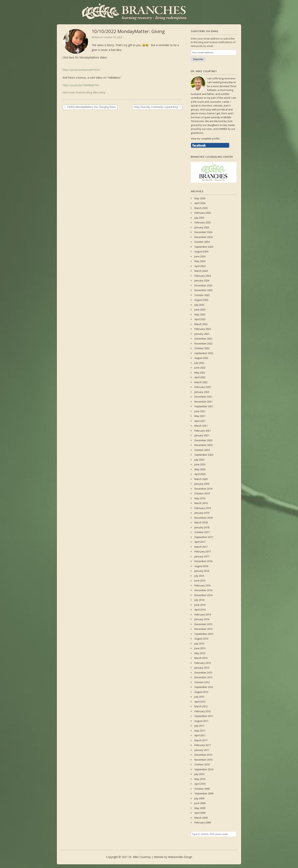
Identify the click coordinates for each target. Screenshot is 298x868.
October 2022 (202, 348)
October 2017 (202, 532)
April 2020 (200, 474)
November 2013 (203, 629)
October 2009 (202, 789)
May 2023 (200, 314)
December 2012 (203, 673)
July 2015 (199, 576)
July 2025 (199, 218)
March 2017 (201, 547)
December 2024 (203, 232)
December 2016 (203, 561)
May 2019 (200, 498)
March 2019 (201, 503)
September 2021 (204, 406)
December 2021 (203, 397)
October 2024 (202, 242)
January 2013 (202, 668)
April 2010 (200, 784)
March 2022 (201, 382)
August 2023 (201, 300)
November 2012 (203, 677)
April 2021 (200, 421)
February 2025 (203, 222)
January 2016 (202, 571)
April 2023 (200, 319)
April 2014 (200, 610)
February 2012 (203, 711)
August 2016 (201, 566)
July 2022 (199, 363)
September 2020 (204, 455)
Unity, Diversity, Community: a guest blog (157, 107)
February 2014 (203, 614)
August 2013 (201, 639)
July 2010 (199, 774)
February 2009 (203, 822)
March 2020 (201, 479)
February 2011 (203, 745)
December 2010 (203, 755)
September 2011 (204, 716)
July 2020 (199, 460)
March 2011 (201, 740)
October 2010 (202, 764)
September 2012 (204, 687)
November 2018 (203, 518)
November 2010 (203, 760)
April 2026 (200, 203)
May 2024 (200, 261)
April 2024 (200, 266)
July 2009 (199, 798)
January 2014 (202, 619)
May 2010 (200, 779)
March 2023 (201, 324)
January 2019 (202, 513)
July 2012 (199, 697)
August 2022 (201, 358)
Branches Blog (84, 93)
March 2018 (201, 522)
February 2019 (203, 508)
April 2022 (200, 377)
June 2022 (200, 368)
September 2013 (204, 634)
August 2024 (201, 251)
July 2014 (199, 600)
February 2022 (203, 387)
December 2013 (203, 624)
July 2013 (199, 644)
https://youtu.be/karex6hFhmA (81, 70)
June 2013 (200, 648)
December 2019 (203, 489)
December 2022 (203, 339)
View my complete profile (205, 139)
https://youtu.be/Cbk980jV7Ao (81, 85)
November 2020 (203, 445)
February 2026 (203, 213)
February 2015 (203, 585)
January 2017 (202, 556)
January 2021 (202, 435)
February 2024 (203, 276)
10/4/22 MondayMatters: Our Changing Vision (90, 107)
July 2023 (199, 305)
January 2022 (202, 392)
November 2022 (203, 343)
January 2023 (202, 334)
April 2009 (200, 813)
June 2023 (200, 310)
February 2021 (203, 431)
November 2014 (203, 595)
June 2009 (200, 803)
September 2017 (204, 537)
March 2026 (201, 208)
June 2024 (200, 256)
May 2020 (200, 469)
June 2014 (200, 605)
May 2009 (200, 808)
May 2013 (200, 653)
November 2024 (203, 237)
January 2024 (202, 280)
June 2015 (200, 581)
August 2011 (201, 721)
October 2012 (202, 682)
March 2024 (201, 271)
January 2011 (202, 750)
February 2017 (203, 551)
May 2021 (200, 416)
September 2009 (204, 793)
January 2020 (202, 484)
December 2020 (203, 440)
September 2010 (204, 769)
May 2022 (200, 373)
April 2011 (200, 735)
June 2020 (200, 464)
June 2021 (200, 411)
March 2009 (201, 818)
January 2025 (202, 227)
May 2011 (200, 731)
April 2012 (200, 702)
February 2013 (203, 663)
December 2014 (203, 590)
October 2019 (202, 493)
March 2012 (201, 706)
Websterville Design (180, 857)
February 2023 (203, 329)
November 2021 (203, 402)
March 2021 (201, 426)
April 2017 (200, 542)
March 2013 (201, 658)
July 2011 (199, 726)
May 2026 (200, 198)
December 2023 (203, 285)
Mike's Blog (99, 93)
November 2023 (203, 290)
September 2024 (204, 247)
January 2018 (202, 527)
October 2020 (202, 450)
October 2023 (202, 295)
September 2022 (204, 353)
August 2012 (201, 692)
